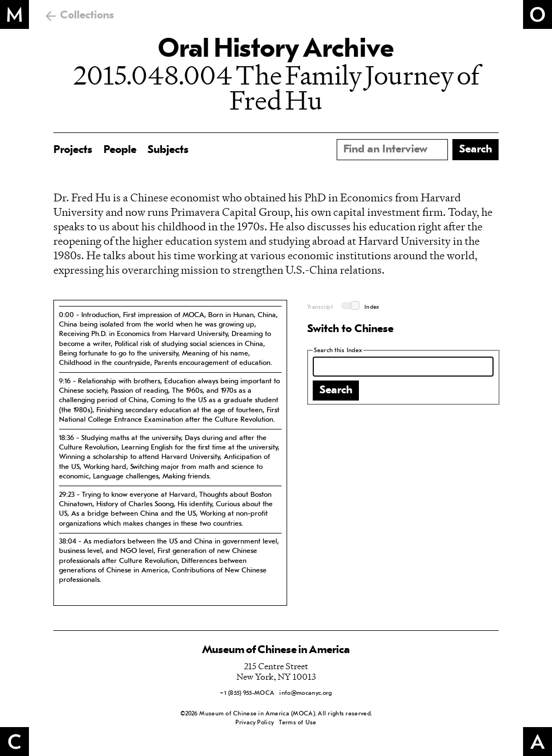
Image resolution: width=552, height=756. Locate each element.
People (120, 150)
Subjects (168, 150)
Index (372, 307)
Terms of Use (297, 723)
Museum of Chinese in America (276, 650)
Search (336, 391)
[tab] (170, 339)
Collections (87, 16)
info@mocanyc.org (305, 693)
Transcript (320, 307)
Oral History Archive (276, 50)
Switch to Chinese (350, 329)
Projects (73, 150)
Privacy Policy (255, 723)
